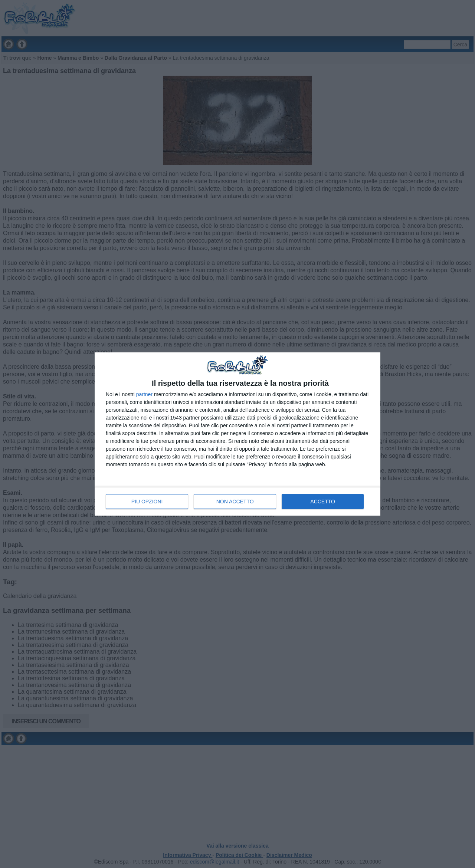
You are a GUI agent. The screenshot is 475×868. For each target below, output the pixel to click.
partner (144, 394)
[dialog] (237, 434)
